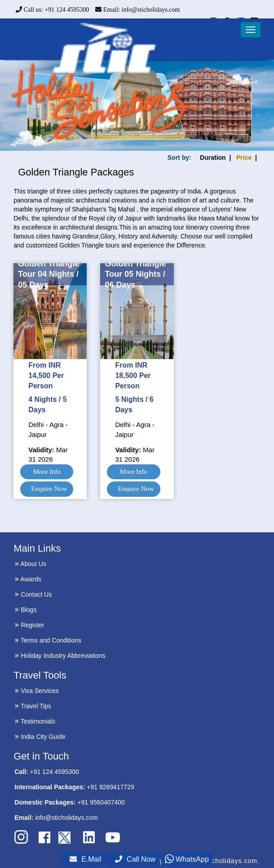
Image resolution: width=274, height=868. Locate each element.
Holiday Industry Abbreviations (60, 656)
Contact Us (33, 594)
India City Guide (40, 737)
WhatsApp (187, 859)
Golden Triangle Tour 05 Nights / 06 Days (135, 274)
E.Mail (85, 859)
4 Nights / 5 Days (47, 405)
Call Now (135, 859)
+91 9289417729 (110, 787)
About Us (30, 564)
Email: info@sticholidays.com (137, 10)
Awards (28, 579)
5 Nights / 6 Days (134, 405)
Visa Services (36, 691)
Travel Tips (33, 706)
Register (29, 625)
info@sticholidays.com (66, 818)
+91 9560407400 (101, 802)
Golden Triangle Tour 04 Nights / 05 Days (49, 274)
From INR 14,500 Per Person (46, 376)
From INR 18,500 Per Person (133, 376)
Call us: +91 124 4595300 (52, 10)
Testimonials (35, 721)
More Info (47, 472)
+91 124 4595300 (54, 772)
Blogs (25, 610)
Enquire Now (49, 489)
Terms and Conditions (48, 640)
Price (244, 157)
